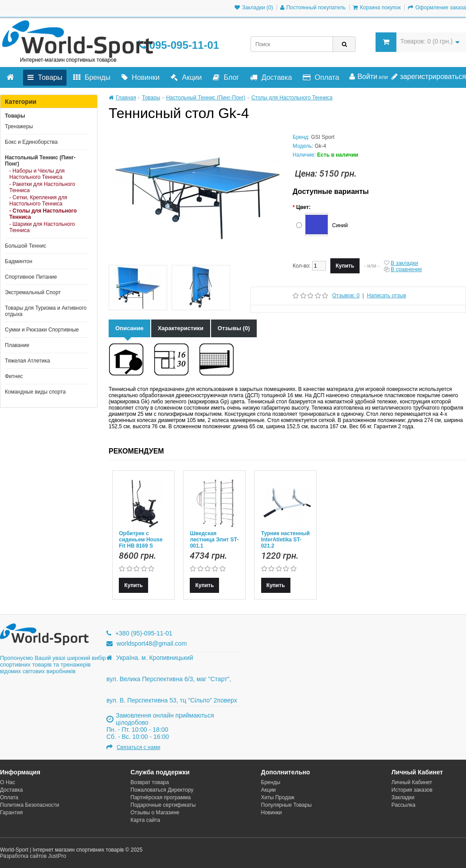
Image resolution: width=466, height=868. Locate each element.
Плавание (17, 345)
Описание (129, 328)
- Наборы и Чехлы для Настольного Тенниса (37, 174)
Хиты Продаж (278, 797)
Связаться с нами (138, 747)
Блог (226, 77)
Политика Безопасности (29, 805)
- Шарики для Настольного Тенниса (42, 227)
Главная (122, 98)
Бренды (92, 77)
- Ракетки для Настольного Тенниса (42, 187)
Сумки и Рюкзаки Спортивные (42, 330)
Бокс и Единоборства (31, 142)
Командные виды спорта (35, 392)
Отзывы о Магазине (155, 813)
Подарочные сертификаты (163, 805)
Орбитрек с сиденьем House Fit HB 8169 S (141, 540)
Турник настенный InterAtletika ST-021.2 (286, 540)
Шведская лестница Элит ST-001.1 (214, 540)
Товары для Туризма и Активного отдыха (46, 311)
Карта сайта (145, 820)
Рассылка (403, 805)
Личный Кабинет (412, 782)
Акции (186, 77)
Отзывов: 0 (346, 296)
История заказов (412, 790)
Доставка (271, 77)
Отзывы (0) (234, 328)
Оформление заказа (437, 8)
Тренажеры (19, 126)
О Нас (8, 782)
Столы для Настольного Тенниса (292, 98)
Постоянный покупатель (313, 8)
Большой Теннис (25, 246)
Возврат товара (150, 782)
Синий (340, 225)
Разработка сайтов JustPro (33, 856)
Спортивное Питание (31, 277)
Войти (363, 77)
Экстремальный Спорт (33, 292)
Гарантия (11, 813)
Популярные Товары (286, 805)
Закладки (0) (254, 8)
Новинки (141, 77)
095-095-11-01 (178, 45)
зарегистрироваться (429, 77)
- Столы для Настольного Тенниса (43, 214)
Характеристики (181, 328)
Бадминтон (19, 261)
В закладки (404, 263)
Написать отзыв (386, 296)
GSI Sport (323, 137)
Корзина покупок (377, 8)
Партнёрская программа (161, 797)
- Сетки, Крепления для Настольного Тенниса (38, 201)
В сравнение (406, 269)
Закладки (403, 797)
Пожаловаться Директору (162, 790)
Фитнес (14, 376)
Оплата (321, 77)
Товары (45, 77)
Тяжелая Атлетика (27, 361)
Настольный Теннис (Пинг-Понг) (40, 161)
